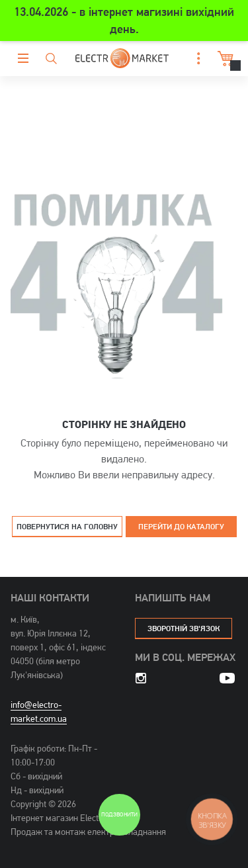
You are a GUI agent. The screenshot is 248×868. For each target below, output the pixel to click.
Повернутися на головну (67, 526)
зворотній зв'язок (184, 628)
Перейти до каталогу (181, 526)
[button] (195, 59)
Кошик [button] (224, 59)
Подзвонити (119, 815)
